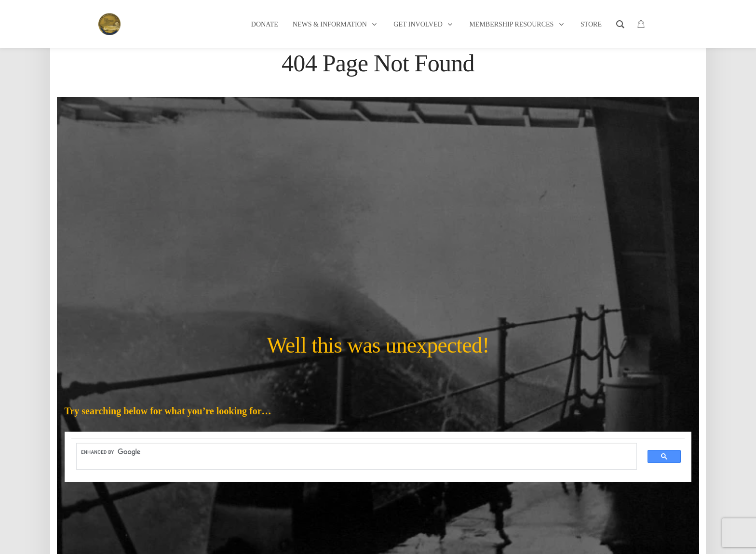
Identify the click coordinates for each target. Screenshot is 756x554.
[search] (351, 452)
